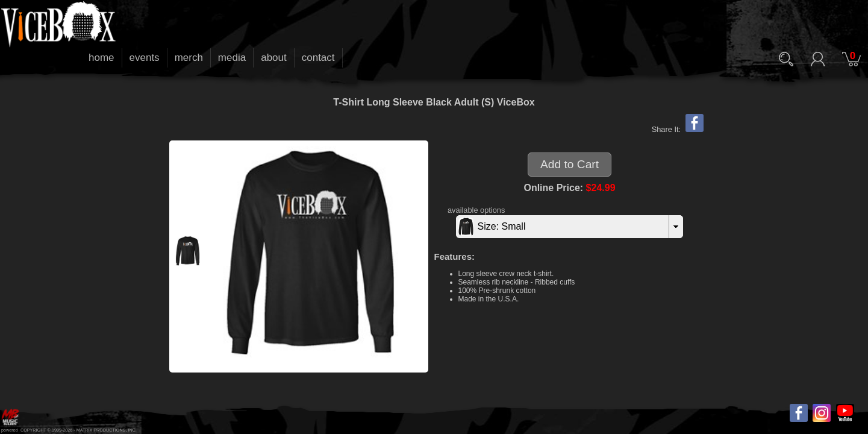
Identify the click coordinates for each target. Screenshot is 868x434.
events (145, 58)
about (274, 58)
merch (189, 58)
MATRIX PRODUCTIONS (101, 430)
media (232, 58)
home (101, 58)
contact (318, 58)
